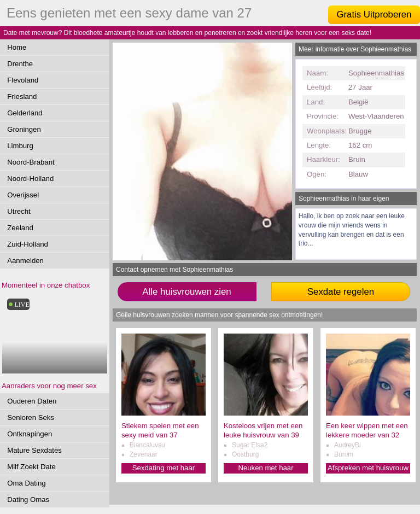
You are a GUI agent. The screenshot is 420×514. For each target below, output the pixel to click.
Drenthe (20, 64)
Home (17, 47)
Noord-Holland (30, 179)
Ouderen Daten (32, 401)
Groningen (24, 129)
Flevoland (23, 80)
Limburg (20, 146)
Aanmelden (25, 261)
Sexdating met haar (164, 468)
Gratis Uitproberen (374, 14)
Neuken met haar (266, 468)
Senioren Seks (31, 417)
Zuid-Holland (28, 244)
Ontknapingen (30, 434)
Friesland (22, 97)
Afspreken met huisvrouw (368, 468)
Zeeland (20, 228)
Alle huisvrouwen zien (186, 292)
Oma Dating (26, 483)
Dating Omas (28, 500)
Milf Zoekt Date (31, 467)
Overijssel (23, 195)
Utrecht (19, 211)
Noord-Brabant (31, 162)
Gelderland (25, 113)
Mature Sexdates (34, 450)
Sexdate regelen (341, 292)
